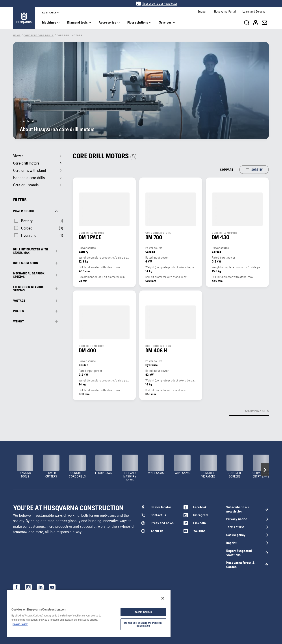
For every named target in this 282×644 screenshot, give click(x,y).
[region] (89, 613)
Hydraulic (29, 235)
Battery (27, 221)
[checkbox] (23, 221)
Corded (27, 228)
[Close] (163, 598)
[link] (157, 4)
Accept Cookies (143, 612)
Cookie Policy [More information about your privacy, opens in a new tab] (20, 624)
